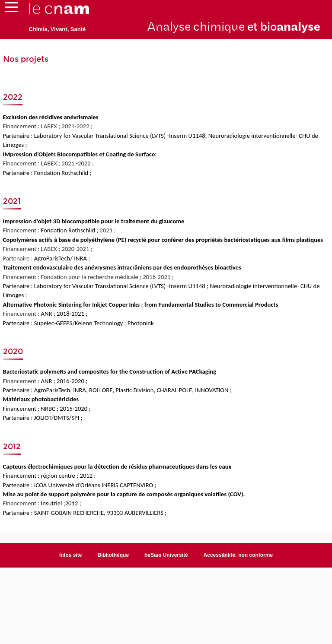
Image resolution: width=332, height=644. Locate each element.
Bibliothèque (113, 555)
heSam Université (166, 555)
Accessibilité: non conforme (238, 555)
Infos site (71, 555)
